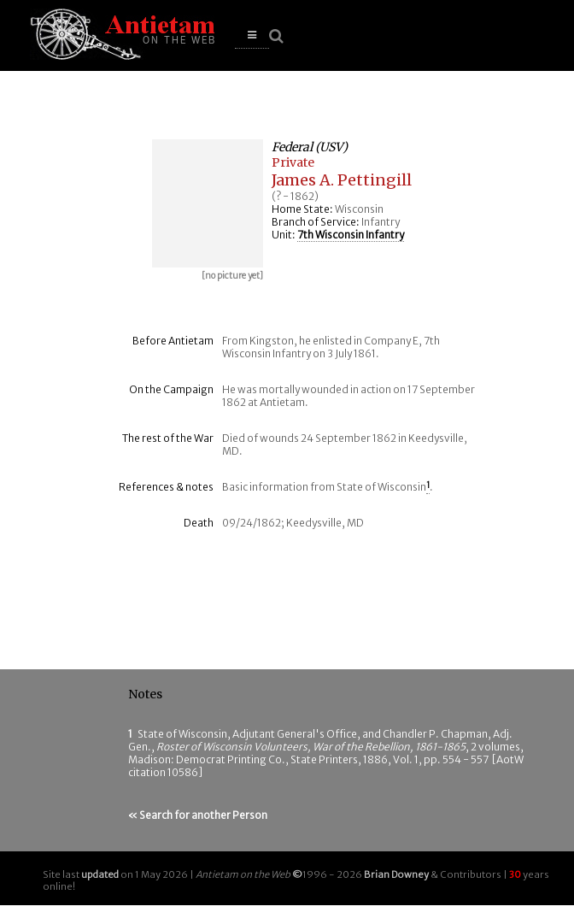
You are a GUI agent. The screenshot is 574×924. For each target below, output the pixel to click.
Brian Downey (396, 874)
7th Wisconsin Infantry (351, 235)
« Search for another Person (198, 815)
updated (100, 874)
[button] (252, 35)
